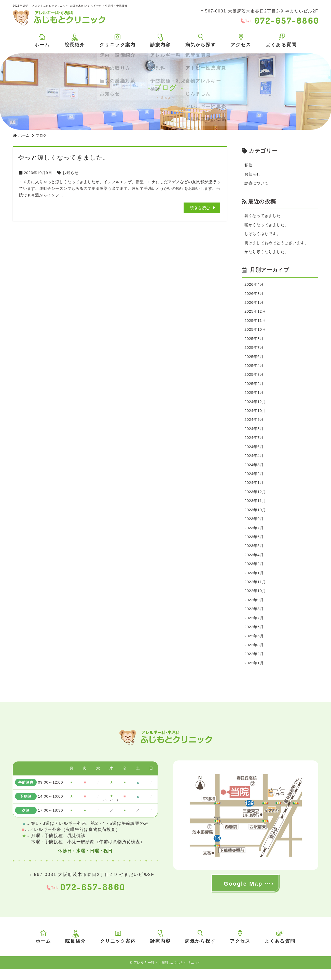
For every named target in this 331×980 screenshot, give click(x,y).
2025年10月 (255, 332)
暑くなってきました (263, 217)
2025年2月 (254, 388)
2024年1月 (254, 489)
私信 (249, 165)
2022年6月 (254, 637)
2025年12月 (255, 314)
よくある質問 (281, 40)
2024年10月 (255, 415)
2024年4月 (254, 462)
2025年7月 (254, 351)
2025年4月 (254, 369)
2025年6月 (254, 360)
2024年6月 (254, 452)
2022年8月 (254, 618)
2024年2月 (254, 480)
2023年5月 (254, 554)
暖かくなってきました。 (266, 226)
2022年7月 (254, 628)
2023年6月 (254, 545)
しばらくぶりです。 (263, 235)
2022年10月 (255, 600)
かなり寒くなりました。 (266, 254)
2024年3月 (254, 471)
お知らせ (70, 173)
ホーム (42, 41)
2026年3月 (254, 296)
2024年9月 (254, 425)
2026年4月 (254, 286)
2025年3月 (254, 378)
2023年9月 (254, 526)
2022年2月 (254, 664)
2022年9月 (254, 609)
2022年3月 (254, 655)
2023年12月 (255, 499)
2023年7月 (254, 535)
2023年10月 (255, 517)
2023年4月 (254, 563)
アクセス (241, 41)
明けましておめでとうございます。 (277, 244)
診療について (257, 184)
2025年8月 (254, 342)
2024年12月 (255, 406)
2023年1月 (254, 581)
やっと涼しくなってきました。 (64, 157)
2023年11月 (255, 508)
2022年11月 (255, 591)
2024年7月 (254, 443)
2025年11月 (255, 323)
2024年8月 (254, 434)
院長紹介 (75, 40)
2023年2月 (254, 572)
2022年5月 (254, 646)
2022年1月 (254, 674)
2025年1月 (254, 397)
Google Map (243, 895)
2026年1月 (254, 305)
